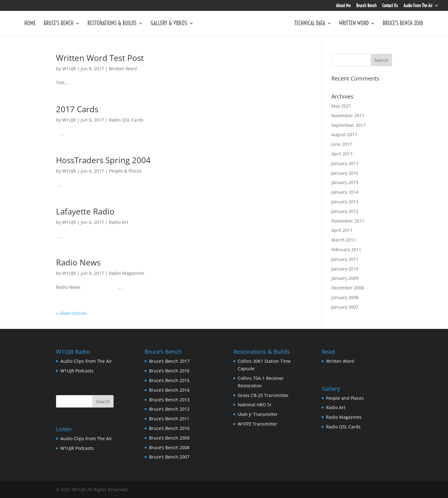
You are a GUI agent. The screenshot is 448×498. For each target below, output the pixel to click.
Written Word (354, 24)
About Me (343, 6)
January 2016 (345, 173)
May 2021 (341, 106)
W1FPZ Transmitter (257, 424)
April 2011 (342, 230)
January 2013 (345, 202)
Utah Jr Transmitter (258, 414)
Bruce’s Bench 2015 (169, 380)
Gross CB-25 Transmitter (263, 395)
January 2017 (345, 163)
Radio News (78, 262)
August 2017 (344, 134)
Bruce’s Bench (366, 6)
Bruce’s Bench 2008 (169, 447)
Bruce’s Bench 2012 (169, 409)
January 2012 (345, 211)
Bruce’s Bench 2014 (169, 390)
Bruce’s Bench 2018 (403, 24)
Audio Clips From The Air (86, 361)
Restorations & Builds (112, 24)
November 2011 (348, 221)
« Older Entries (72, 313)
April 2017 (342, 154)
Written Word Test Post (100, 58)
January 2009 (345, 278)
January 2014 (345, 192)
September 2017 (348, 125)
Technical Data (310, 24)
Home (30, 24)
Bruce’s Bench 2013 (169, 400)
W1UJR (69, 69)
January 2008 (345, 297)
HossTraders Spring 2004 (103, 160)
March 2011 (344, 240)
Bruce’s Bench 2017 (169, 361)
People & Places (125, 171)
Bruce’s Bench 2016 (169, 371)
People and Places (345, 398)
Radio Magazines (127, 273)
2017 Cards (77, 109)
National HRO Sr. (255, 405)
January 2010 (345, 269)
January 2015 (345, 182)
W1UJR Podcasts (77, 371)
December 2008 (348, 288)
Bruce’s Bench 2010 (169, 428)
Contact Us (390, 6)
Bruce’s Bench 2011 (169, 419)
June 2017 (342, 144)
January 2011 (345, 259)
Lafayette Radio (85, 211)
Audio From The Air (418, 6)
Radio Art (119, 222)
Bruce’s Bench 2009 (169, 438)
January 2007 (345, 307)
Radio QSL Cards (126, 120)
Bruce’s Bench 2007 (169, 457)
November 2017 (348, 115)
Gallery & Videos (169, 24)
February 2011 (346, 249)
